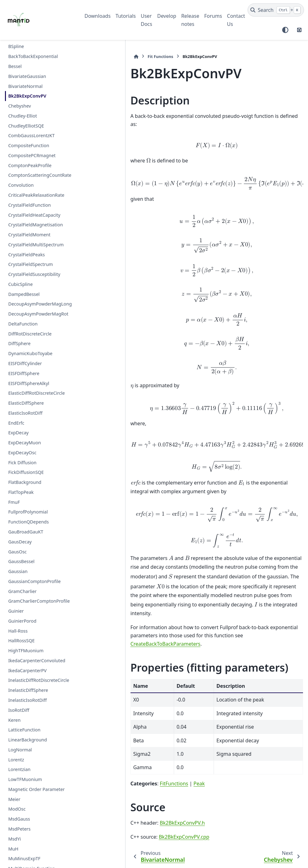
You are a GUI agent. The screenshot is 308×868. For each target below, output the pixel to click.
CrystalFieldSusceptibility (34, 274)
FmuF (14, 502)
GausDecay (20, 542)
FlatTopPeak (21, 492)
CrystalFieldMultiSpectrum (36, 245)
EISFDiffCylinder (25, 363)
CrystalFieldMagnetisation (35, 225)
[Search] (276, 10)
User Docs (147, 20)
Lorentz (16, 760)
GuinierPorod (22, 621)
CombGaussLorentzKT (31, 135)
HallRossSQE (21, 641)
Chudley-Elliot (22, 116)
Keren (14, 720)
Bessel (15, 66)
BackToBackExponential (33, 56)
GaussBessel (21, 561)
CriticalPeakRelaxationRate (36, 195)
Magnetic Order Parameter (36, 789)
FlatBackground (25, 482)
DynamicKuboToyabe (30, 353)
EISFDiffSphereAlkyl (29, 383)
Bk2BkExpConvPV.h (134, 790)
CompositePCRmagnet (32, 155)
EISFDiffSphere (24, 373)
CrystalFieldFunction (29, 205)
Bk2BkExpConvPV (27, 96)
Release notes (190, 20)
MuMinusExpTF (24, 858)
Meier (14, 799)
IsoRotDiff (19, 710)
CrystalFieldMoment (29, 235)
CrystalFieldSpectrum (30, 264)
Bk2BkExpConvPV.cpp (136, 804)
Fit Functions (112, 56)
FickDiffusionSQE (26, 472)
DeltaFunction (23, 324)
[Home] (88, 57)
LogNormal (20, 750)
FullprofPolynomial (28, 512)
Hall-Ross (18, 631)
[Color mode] (285, 30)
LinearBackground (27, 740)
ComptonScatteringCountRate (40, 175)
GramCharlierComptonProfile (39, 601)
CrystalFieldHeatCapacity (34, 215)
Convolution (21, 185)
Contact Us (236, 20)
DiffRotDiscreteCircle (30, 334)
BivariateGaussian (27, 76)
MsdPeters (19, 829)
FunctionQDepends (28, 522)
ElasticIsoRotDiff (25, 413)
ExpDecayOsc (22, 453)
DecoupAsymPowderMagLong (40, 304)
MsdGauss (19, 819)
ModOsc (17, 809)
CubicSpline (20, 284)
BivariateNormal (25, 86)
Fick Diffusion (22, 463)
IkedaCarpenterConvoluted (37, 661)
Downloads (97, 16)
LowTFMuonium (25, 779)
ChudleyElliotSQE (26, 126)
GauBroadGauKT (26, 532)
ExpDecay (18, 433)
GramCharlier (22, 591)
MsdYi (14, 839)
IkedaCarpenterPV (27, 670)
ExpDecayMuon (24, 443)
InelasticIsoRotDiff (27, 700)
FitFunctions (126, 750)
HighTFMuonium (26, 651)
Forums (213, 16)
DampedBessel (24, 294)
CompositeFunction (28, 145)
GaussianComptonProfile (34, 581)
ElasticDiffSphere (26, 403)
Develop (167, 16)
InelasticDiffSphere (28, 690)
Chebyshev (19, 106)
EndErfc (16, 423)
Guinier (16, 611)
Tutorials (126, 16)
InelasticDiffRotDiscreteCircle (39, 680)
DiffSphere (19, 343)
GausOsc (17, 552)
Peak (151, 750)
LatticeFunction (24, 730)
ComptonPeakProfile (30, 165)
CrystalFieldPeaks (26, 255)
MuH (13, 849)
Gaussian (18, 571)
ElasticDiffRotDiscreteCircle (36, 393)
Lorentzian (19, 769)
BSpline (16, 46)
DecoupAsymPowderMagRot (38, 314)
